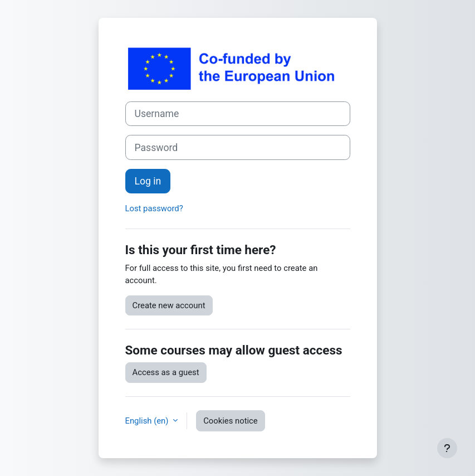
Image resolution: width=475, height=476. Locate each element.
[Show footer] (447, 448)
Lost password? (154, 208)
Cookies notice (231, 421)
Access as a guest (166, 372)
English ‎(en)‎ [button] (148, 421)
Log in (148, 181)
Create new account (169, 305)
